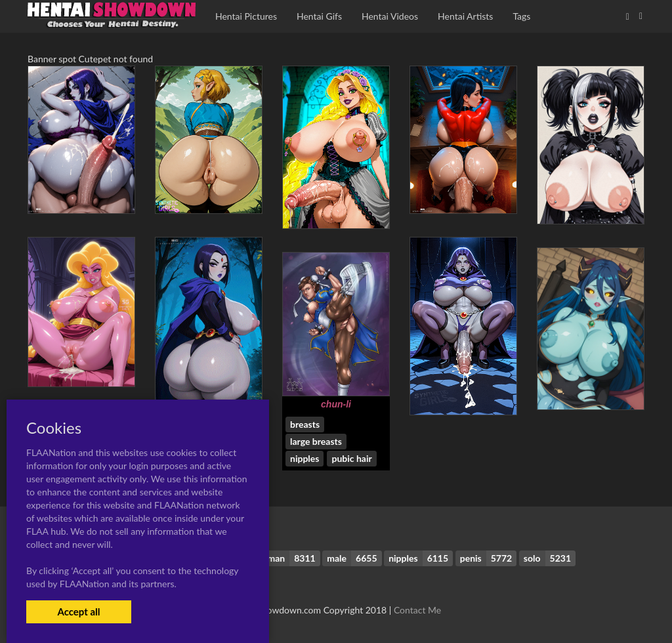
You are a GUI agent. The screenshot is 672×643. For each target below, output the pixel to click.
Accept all (78, 612)
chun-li (336, 404)
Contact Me (417, 610)
